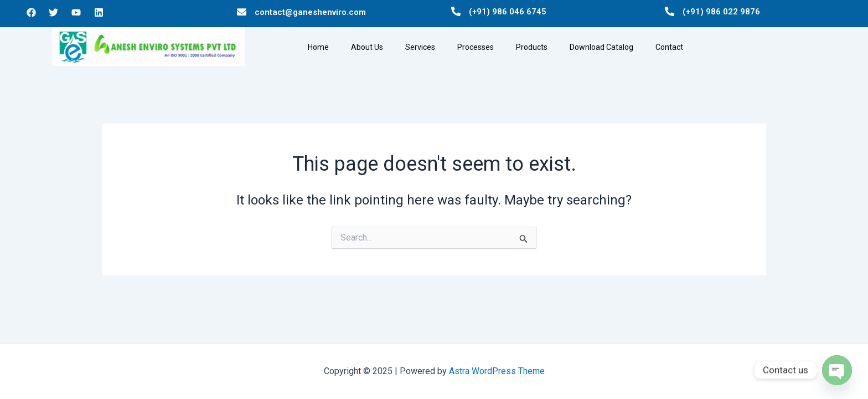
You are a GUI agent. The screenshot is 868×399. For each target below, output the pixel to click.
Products (532, 47)
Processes (476, 47)
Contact (669, 47)
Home (318, 47)
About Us (367, 47)
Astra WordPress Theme (497, 371)
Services (420, 47)
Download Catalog (601, 47)
